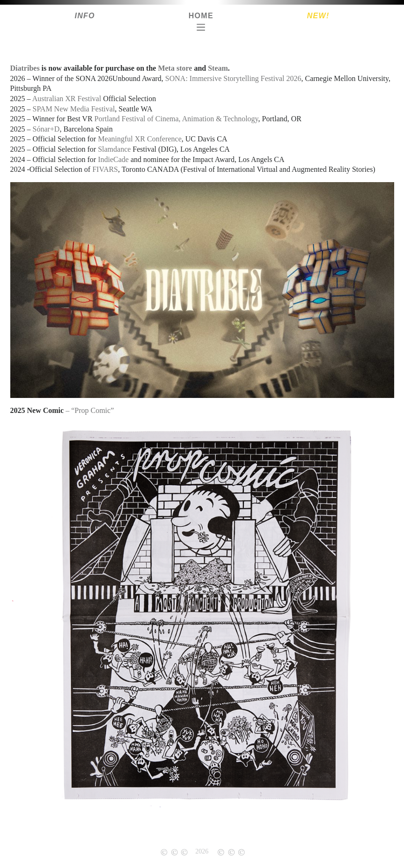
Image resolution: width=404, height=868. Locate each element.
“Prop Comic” (92, 410)
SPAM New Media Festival (74, 109)
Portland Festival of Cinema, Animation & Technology (176, 119)
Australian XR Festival (67, 99)
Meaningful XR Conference (140, 139)
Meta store (175, 68)
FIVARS (105, 169)
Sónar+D (46, 129)
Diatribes (25, 68)
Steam (218, 68)
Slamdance (114, 149)
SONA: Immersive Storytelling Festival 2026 (233, 78)
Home (201, 16)
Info (84, 16)
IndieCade (113, 159)
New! (318, 16)
